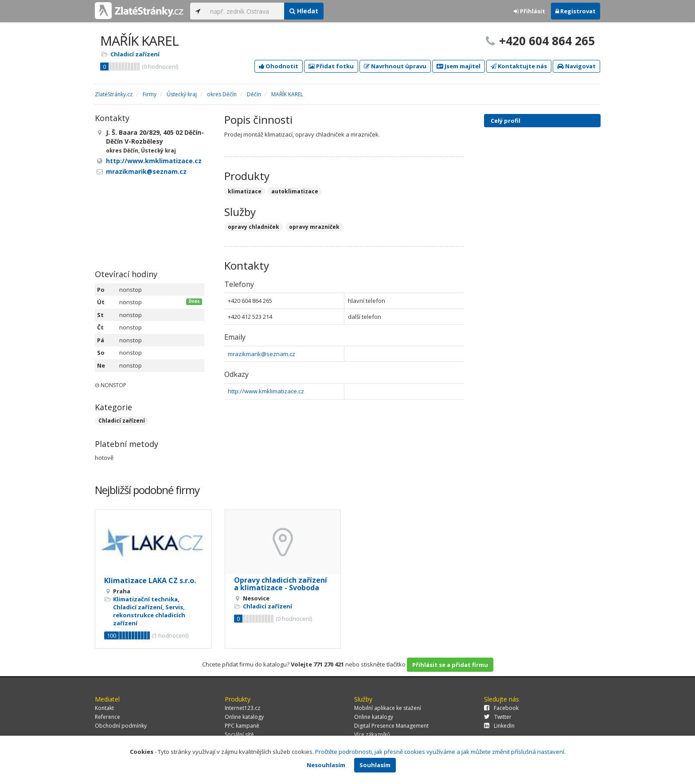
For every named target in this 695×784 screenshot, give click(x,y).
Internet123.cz (242, 708)
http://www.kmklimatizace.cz (266, 391)
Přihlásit (529, 11)
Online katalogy (244, 717)
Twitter (498, 717)
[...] (245, 11)
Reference (107, 717)
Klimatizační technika (145, 599)
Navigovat (576, 66)
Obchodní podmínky (121, 726)
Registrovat (576, 11)
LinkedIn (499, 726)
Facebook (501, 708)
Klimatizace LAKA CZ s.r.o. (150, 580)
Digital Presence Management (391, 726)
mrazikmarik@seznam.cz (262, 354)
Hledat (304, 11)
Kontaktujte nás (519, 66)
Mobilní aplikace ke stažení (388, 708)
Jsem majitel (459, 66)
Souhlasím (375, 765)
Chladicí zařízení (135, 54)
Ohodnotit (279, 66)
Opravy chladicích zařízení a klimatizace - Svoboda (281, 584)
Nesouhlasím (326, 765)
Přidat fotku (331, 66)
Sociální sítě (239, 735)
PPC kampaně (242, 726)
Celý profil (506, 121)
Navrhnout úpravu (395, 66)
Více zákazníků (372, 735)
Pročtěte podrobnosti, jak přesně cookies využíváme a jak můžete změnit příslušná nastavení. (440, 752)
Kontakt (104, 708)
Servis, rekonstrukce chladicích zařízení (149, 615)
